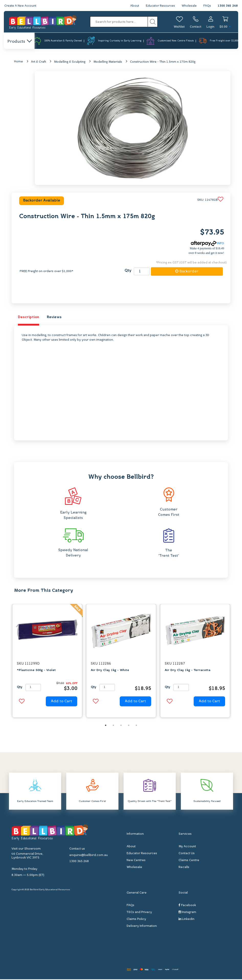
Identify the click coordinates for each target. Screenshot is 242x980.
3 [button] (121, 726)
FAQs (207, 6)
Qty (128, 271)
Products (19, 42)
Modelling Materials (108, 62)
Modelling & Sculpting (70, 62)
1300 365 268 (228, 6)
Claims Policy (136, 920)
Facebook (187, 906)
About (133, 6)
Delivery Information (142, 927)
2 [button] (113, 726)
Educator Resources (159, 6)
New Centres (136, 861)
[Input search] (119, 22)
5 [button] (136, 726)
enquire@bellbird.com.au (89, 856)
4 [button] (129, 726)
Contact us (77, 850)
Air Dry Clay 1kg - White (110, 671)
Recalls (184, 868)
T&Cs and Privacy (139, 913)
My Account (187, 847)
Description (29, 318)
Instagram (187, 913)
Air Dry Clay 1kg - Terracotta (188, 671)
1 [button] (106, 726)
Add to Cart (62, 702)
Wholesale (189, 6)
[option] (47, 662)
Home (19, 62)
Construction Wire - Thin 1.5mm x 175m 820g (163, 62)
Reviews (54, 318)
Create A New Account (21, 6)
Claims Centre (189, 861)
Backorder (187, 272)
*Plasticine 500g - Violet (36, 671)
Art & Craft (38, 62)
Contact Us (187, 854)
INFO (207, 244)
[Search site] (153, 22)
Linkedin (186, 920)
